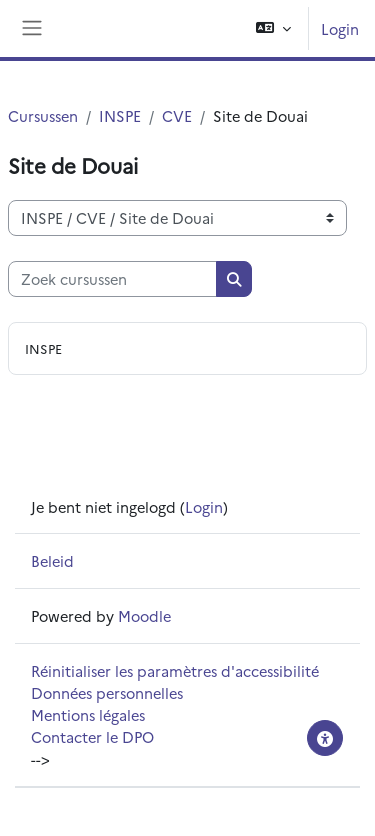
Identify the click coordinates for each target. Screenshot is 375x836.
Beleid (52, 560)
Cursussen (43, 115)
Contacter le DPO (92, 736)
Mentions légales (88, 714)
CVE (177, 115)
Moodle (144, 615)
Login (340, 28)
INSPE (120, 115)
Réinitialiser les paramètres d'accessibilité (175, 670)
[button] (273, 28)
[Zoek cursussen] (112, 279)
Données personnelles (107, 692)
